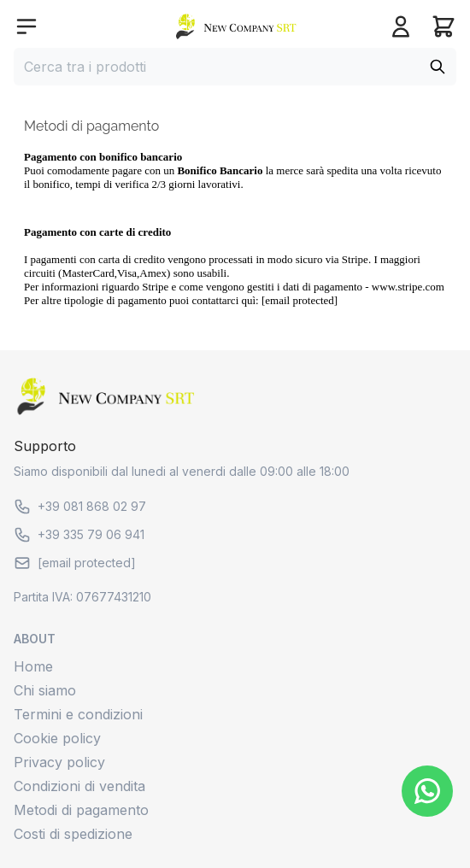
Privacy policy (59, 762)
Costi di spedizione (73, 834)
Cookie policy (57, 738)
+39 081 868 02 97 (80, 507)
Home (33, 666)
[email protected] (300, 300)
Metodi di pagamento (81, 810)
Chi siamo (45, 690)
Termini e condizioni (78, 714)
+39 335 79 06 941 (79, 535)
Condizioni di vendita (79, 786)
